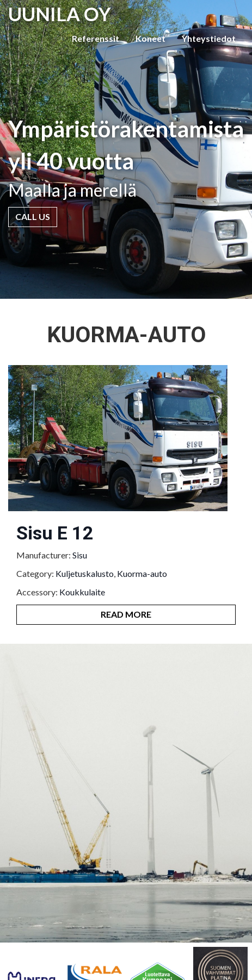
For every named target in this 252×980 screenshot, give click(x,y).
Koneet (150, 38)
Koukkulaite (82, 592)
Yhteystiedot (209, 38)
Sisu (80, 555)
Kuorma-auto (142, 573)
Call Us (33, 216)
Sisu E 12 (55, 533)
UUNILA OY (60, 14)
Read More (126, 614)
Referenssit (96, 38)
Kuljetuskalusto (85, 573)
